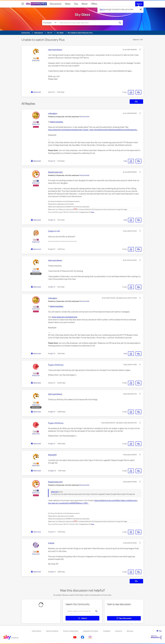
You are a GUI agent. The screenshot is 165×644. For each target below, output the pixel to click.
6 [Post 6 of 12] (52, 354)
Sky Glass (82, 15)
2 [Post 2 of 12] (52, 161)
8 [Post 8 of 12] (52, 412)
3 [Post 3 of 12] (52, 220)
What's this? (36, 60)
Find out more (84, 117)
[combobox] (87, 23)
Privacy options (37, 631)
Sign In (139, 4)
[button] (140, 49)
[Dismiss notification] (141, 9)
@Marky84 (55, 492)
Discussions (56, 4)
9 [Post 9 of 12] (52, 444)
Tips (76, 4)
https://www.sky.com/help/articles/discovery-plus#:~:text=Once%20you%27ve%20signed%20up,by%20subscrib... (93, 130)
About (85, 4)
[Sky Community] (36, 4)
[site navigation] (23, 4)
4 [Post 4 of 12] (52, 249)
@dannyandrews (57, 122)
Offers (94, 4)
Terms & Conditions (52, 631)
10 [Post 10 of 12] (52, 471)
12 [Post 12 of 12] (52, 572)
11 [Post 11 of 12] (52, 532)
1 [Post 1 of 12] (51, 92)
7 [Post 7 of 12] (52, 383)
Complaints (107, 631)
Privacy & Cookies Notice (71, 631)
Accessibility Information (91, 631)
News (68, 4)
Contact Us (118, 631)
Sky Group (130, 631)
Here (93, 212)
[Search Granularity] (50, 23)
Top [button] (160, 631)
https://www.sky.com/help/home (65, 317)
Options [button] (136, 40)
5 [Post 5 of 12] (52, 287)
